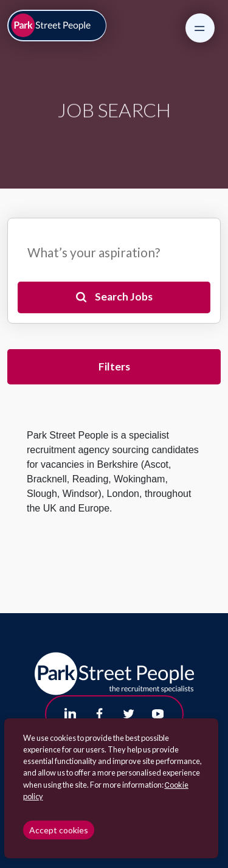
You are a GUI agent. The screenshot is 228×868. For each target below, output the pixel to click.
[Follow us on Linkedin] (71, 714)
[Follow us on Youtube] (158, 714)
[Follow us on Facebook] (100, 714)
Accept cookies (59, 830)
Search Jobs (124, 297)
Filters (114, 366)
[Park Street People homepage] (57, 26)
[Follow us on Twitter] (129, 714)
